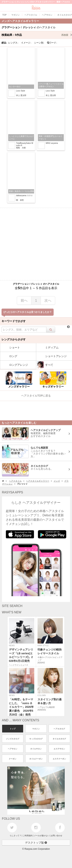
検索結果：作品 (37, 35)
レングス (13, 43)
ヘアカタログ (59, 729)
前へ (24, 300)
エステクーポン (59, 759)
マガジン (36, 729)
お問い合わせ (56, 836)
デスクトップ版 (36, 843)
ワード (52, 43)
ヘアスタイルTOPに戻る (36, 396)
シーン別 (39, 43)
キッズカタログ (36, 739)
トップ (13, 729)
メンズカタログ (13, 739)
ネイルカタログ (59, 739)
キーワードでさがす (14, 321)
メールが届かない (42, 836)
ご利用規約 (28, 836)
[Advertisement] (36, 244)
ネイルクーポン (36, 759)
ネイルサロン (36, 749)
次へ (48, 300)
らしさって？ (16, 836)
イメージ (26, 43)
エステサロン (59, 749)
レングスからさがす (14, 339)
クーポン (13, 759)
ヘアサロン (13, 749)
